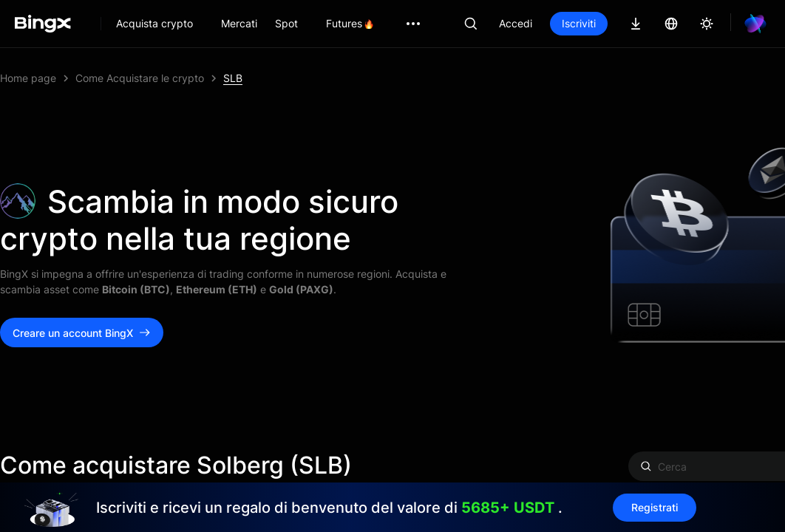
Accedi (516, 23)
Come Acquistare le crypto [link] (140, 78)
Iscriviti (579, 23)
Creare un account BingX (82, 333)
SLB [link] (233, 78)
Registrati (637, 507)
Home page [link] (28, 78)
